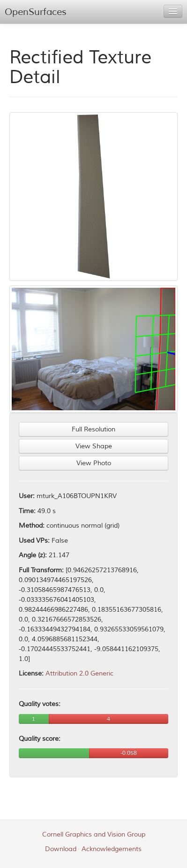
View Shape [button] (94, 446)
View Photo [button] (94, 463)
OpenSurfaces (36, 12)
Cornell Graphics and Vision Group (94, 834)
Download (61, 849)
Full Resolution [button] (93, 429)
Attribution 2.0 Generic (79, 673)
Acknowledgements (112, 849)
